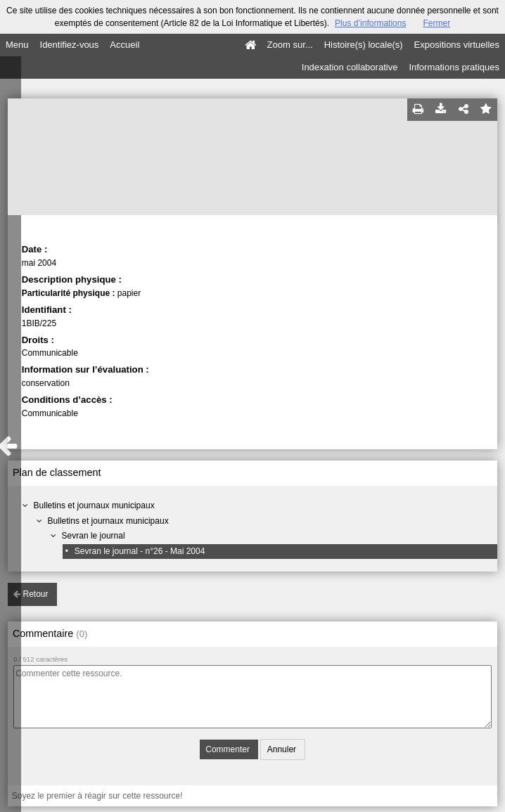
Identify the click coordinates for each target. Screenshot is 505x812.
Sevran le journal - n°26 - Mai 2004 (140, 551)
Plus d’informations (370, 23)
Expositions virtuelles (457, 45)
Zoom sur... (290, 45)
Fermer (436, 23)
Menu (17, 45)
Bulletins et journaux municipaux (94, 505)
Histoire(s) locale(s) (364, 45)
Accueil (124, 45)
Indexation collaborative (350, 67)
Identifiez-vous (70, 45)
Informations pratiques (454, 67)
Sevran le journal (94, 536)
